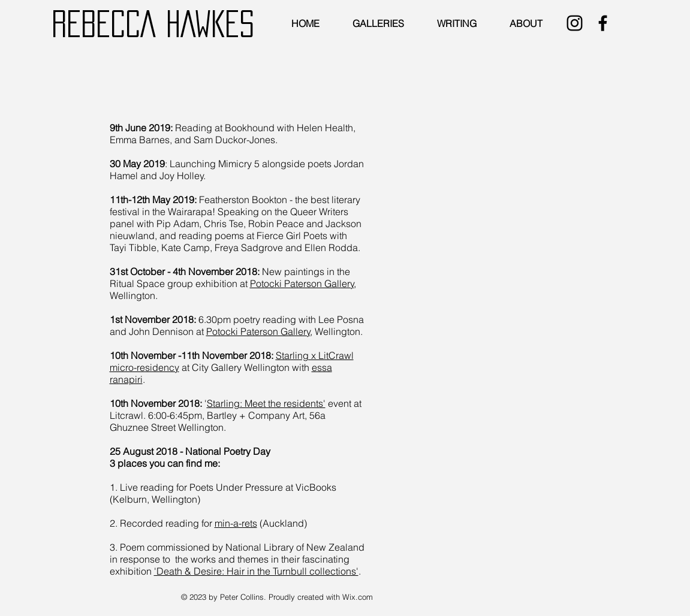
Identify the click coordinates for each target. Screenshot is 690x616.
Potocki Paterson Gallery (302, 283)
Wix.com (358, 597)
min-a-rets (236, 523)
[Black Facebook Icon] (603, 23)
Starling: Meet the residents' (266, 403)
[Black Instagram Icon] (575, 23)
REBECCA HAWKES (153, 24)
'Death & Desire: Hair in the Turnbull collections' (256, 571)
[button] (380, 23)
